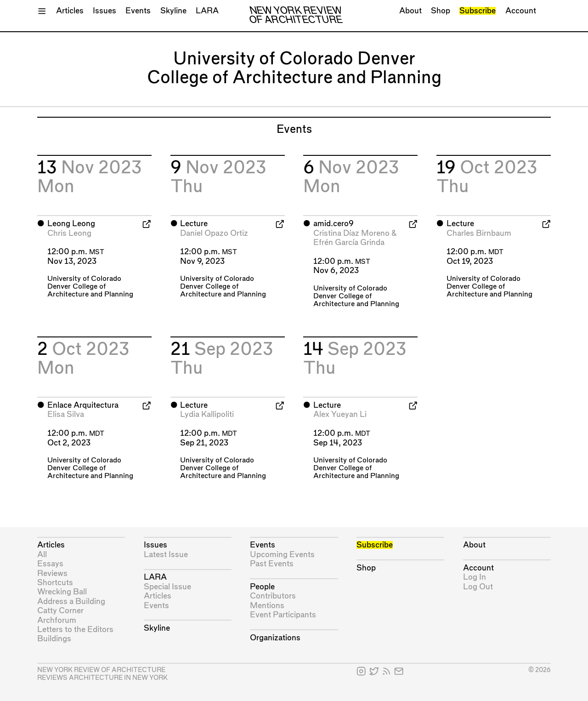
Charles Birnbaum (479, 233)
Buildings (54, 639)
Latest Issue (166, 555)
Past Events (272, 564)
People (262, 587)
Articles (70, 11)
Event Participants (283, 615)
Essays (50, 564)
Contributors (273, 596)
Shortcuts (55, 583)
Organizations (275, 638)
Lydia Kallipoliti (207, 414)
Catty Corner (60, 611)
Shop (441, 11)
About (410, 11)
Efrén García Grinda (349, 242)
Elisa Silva (66, 414)
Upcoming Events (282, 555)
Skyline (173, 11)
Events (138, 11)
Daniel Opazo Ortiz (214, 233)
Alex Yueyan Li (340, 414)
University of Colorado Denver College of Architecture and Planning (90, 287)
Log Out (478, 587)
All (42, 555)
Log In (475, 577)
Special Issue (167, 587)
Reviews (52, 573)
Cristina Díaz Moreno (351, 233)
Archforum (57, 620)
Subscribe (478, 11)
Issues (105, 11)
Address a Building (71, 601)
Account (521, 11)
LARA (207, 11)
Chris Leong (69, 233)
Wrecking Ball (62, 592)
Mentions (267, 606)
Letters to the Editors (75, 630)
